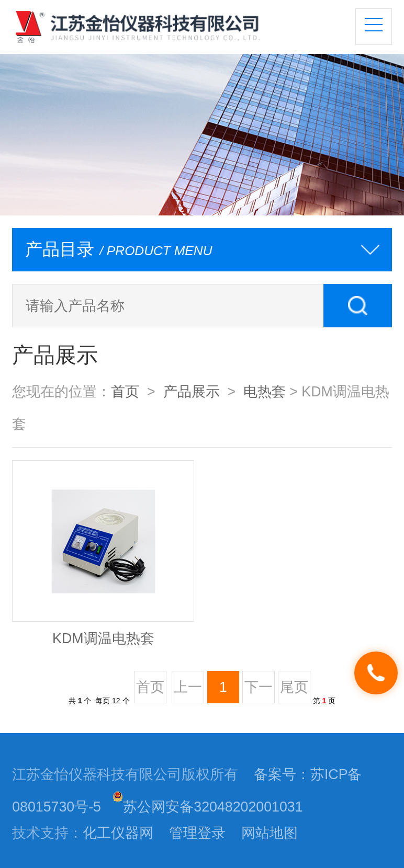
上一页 (188, 691)
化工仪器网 (118, 833)
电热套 (265, 392)
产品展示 (192, 392)
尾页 (294, 687)
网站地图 (270, 833)
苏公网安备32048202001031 (207, 807)
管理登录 (197, 833)
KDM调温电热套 (103, 638)
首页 (125, 392)
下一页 (259, 691)
